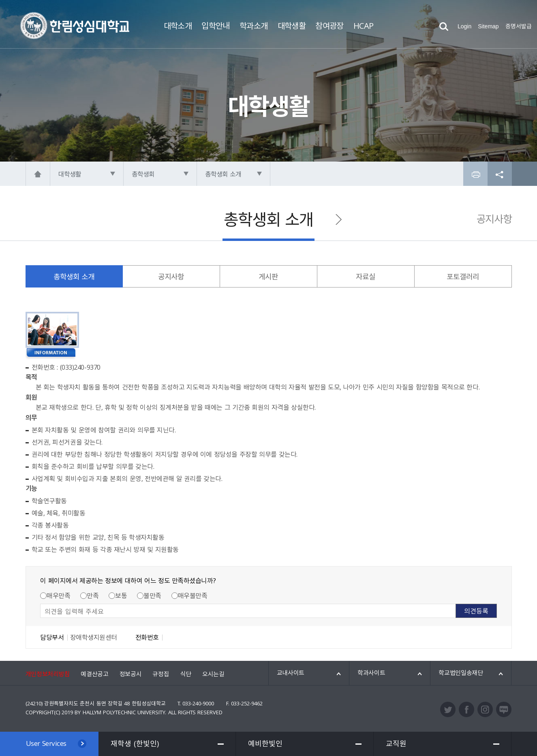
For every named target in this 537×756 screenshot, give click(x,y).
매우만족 (58, 595)
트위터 (448, 709)
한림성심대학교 (75, 26)
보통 (121, 595)
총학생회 (143, 174)
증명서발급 (519, 26)
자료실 (366, 276)
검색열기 (444, 27)
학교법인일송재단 (461, 673)
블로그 (504, 709)
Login (464, 26)
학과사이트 (371, 673)
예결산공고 (95, 674)
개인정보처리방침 (48, 674)
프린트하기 (475, 174)
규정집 (161, 674)
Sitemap (488, 26)
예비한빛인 (265, 743)
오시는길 (213, 674)
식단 (186, 674)
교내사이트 (291, 673)
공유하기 (500, 174)
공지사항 (494, 219)
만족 (93, 595)
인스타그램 (485, 709)
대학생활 (70, 174)
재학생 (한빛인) (135, 743)
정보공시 (131, 674)
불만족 (152, 595)
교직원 (396, 743)
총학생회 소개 (223, 174)
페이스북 (466, 709)
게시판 (268, 276)
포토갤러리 (463, 276)
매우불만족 (193, 595)
